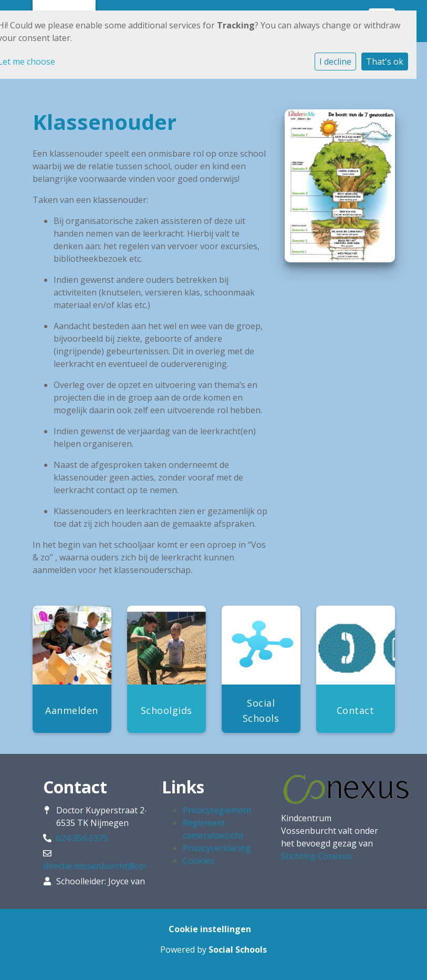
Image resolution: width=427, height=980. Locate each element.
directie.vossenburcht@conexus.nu (111, 866)
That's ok (385, 62)
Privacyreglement (217, 810)
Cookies (199, 861)
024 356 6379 (82, 838)
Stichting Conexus (316, 856)
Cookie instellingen (210, 929)
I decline (335, 62)
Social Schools (238, 950)
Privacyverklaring (217, 848)
